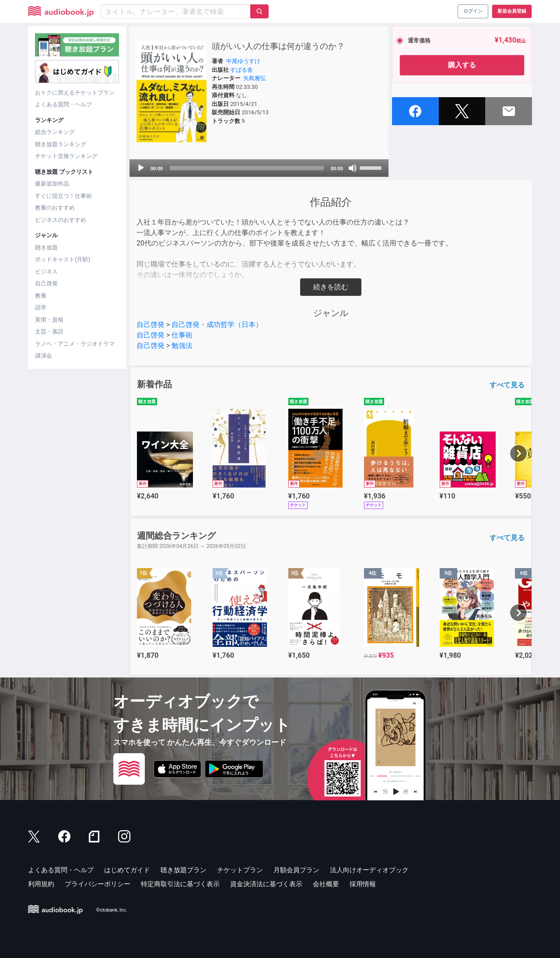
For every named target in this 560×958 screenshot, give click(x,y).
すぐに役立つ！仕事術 (63, 196)
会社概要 (326, 884)
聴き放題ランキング (61, 144)
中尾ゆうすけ (243, 61)
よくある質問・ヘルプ (63, 104)
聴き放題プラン (184, 870)
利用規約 (41, 884)
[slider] (247, 168)
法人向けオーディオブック (369, 870)
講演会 (44, 356)
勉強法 (182, 346)
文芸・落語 (49, 332)
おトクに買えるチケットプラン (75, 93)
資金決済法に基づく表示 (266, 884)
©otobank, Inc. (112, 910)
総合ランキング (55, 132)
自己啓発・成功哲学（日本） (217, 325)
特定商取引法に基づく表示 (180, 884)
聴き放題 (46, 247)
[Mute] (353, 168)
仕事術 (182, 335)
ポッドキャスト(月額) (63, 259)
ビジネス (46, 272)
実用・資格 (49, 320)
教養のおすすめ (55, 208)
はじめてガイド (127, 870)
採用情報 (363, 884)
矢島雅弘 (255, 78)
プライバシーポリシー (98, 884)
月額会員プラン (296, 870)
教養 (41, 296)
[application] (259, 168)
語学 (41, 307)
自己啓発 (46, 283)
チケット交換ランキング (66, 156)
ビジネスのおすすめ (61, 220)
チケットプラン (240, 870)
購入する (462, 65)
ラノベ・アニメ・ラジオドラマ (75, 344)
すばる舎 (241, 70)
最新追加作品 (52, 184)
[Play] (141, 168)
